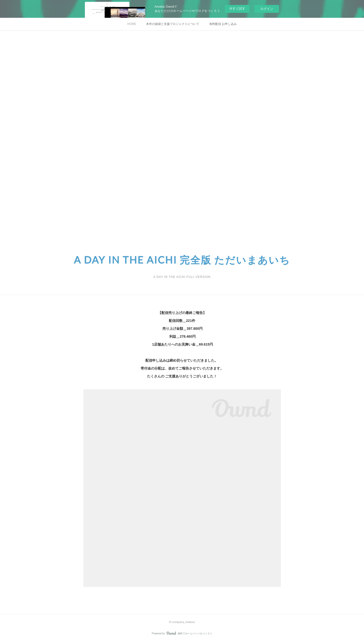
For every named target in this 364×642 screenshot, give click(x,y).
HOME (132, 24)
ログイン (267, 9)
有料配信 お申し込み (223, 24)
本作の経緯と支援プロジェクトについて (173, 24)
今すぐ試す (237, 9)
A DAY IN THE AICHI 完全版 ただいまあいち (182, 260)
